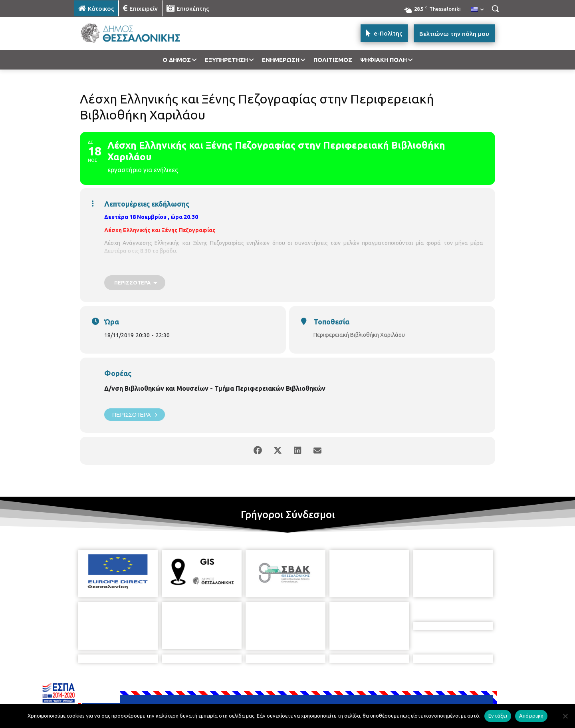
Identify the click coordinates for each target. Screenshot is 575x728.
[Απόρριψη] (565, 716)
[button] (495, 8)
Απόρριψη (531, 716)
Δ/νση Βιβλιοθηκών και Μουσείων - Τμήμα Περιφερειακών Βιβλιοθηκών (215, 388)
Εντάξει (498, 716)
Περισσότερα (135, 415)
